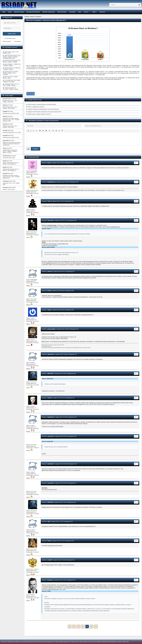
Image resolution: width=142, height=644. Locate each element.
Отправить (35, 149)
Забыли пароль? (7, 41)
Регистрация (18, 41)
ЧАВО (94, 12)
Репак (10, 12)
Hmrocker (50, 220)
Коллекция (72, 12)
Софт (4, 12)
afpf (49, 522)
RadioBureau (51, 182)
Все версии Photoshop (33, 12)
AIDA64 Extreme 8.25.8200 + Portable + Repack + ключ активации (11, 73)
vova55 (50, 560)
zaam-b (50, 271)
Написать (102, 12)
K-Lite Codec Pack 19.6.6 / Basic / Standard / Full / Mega (12, 81)
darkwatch (51, 354)
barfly (49, 291)
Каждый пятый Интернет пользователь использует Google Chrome (45, 112)
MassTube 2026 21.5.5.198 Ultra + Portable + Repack (11, 69)
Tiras (49, 201)
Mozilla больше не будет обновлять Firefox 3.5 (39, 114)
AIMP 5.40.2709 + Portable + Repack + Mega (11, 77)
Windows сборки (19, 12)
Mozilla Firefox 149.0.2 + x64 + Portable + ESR (11, 53)
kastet (49, 541)
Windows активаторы (49, 12)
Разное (86, 12)
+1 (31, 94)
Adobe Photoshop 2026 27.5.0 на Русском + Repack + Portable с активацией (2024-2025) (12, 57)
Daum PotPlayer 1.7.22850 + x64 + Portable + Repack (12, 65)
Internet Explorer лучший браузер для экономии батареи (42, 104)
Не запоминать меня (10, 38)
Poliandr (50, 580)
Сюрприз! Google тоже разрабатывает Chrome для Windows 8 (43, 109)
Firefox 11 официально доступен (36, 107)
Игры (80, 12)
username (50, 436)
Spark (49, 310)
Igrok (49, 163)
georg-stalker (51, 329)
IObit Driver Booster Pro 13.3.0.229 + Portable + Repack (10, 89)
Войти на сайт (12, 34)
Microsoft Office (62, 12)
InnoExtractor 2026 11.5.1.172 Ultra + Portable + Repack (11, 85)
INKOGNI (50, 374)
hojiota (50, 398)
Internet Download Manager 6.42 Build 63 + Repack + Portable (12, 61)
